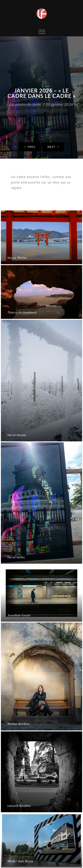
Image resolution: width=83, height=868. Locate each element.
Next (53, 147)
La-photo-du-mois (25, 104)
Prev (30, 147)
